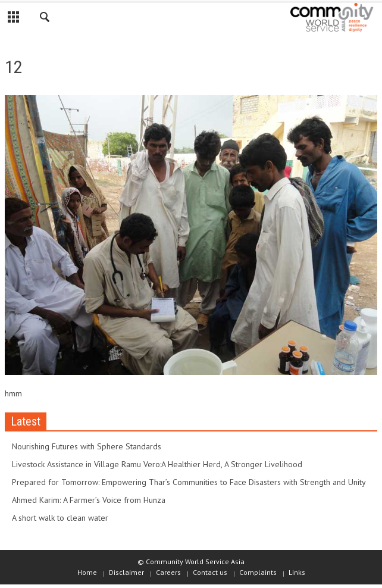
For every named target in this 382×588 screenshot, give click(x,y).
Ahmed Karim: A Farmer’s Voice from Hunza (89, 500)
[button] (45, 19)
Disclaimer (126, 572)
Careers (168, 572)
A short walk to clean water (60, 518)
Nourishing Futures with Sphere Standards (87, 446)
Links (297, 572)
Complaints (258, 572)
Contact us (210, 572)
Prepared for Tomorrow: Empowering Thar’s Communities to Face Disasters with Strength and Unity (189, 482)
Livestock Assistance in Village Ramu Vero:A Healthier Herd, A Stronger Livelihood (157, 464)
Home (87, 572)
